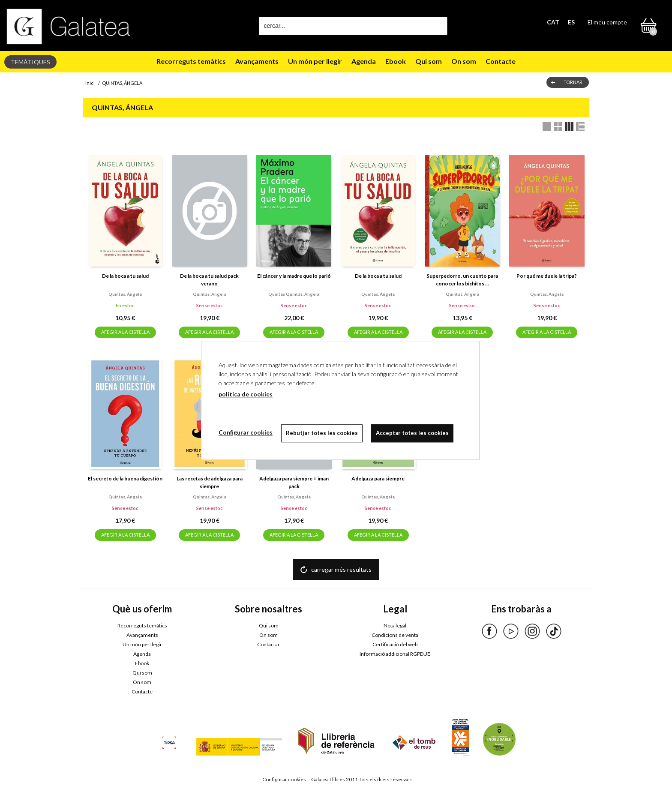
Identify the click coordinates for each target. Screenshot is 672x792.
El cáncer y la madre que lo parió (294, 276)
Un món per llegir (315, 61)
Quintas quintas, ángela (294, 294)
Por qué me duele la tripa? (547, 276)
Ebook (396, 61)
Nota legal (395, 625)
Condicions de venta (395, 635)
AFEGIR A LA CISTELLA (125, 332)
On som (464, 61)
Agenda (364, 61)
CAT (553, 22)
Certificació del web (395, 644)
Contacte (501, 61)
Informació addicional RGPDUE (395, 654)
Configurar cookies (285, 779)
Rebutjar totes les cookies (322, 433)
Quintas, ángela (125, 294)
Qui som (429, 61)
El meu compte (607, 22)
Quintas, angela (210, 294)
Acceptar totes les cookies (412, 433)
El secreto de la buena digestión (125, 478)
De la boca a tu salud (125, 276)
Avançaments (257, 61)
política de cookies (246, 394)
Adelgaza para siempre (378, 478)
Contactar (268, 644)
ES (571, 22)
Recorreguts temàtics (191, 61)
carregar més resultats (341, 569)
